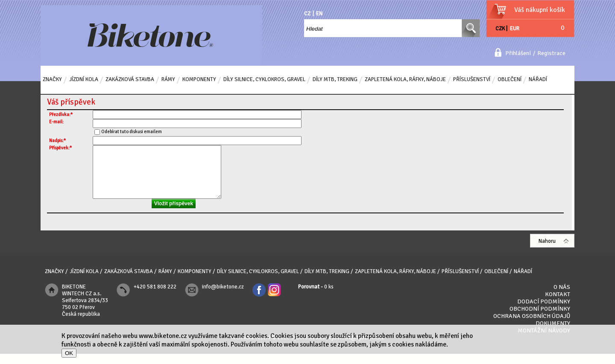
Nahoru (547, 251)
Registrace (551, 53)
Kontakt (558, 304)
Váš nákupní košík (540, 10)
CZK (500, 29)
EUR (515, 29)
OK (69, 353)
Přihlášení (518, 53)
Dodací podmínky (544, 312)
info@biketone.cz (223, 297)
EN (319, 14)
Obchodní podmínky (540, 319)
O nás (562, 297)
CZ (307, 14)
